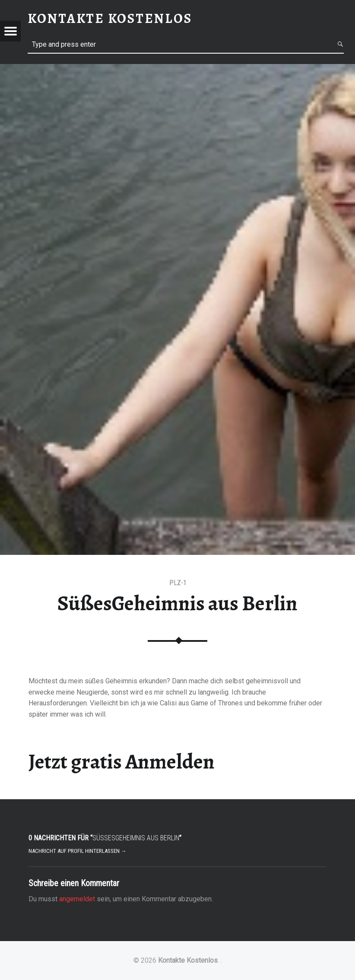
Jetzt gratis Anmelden (122, 762)
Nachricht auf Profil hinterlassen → (78, 851)
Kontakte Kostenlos (188, 960)
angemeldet (77, 899)
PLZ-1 (178, 583)
